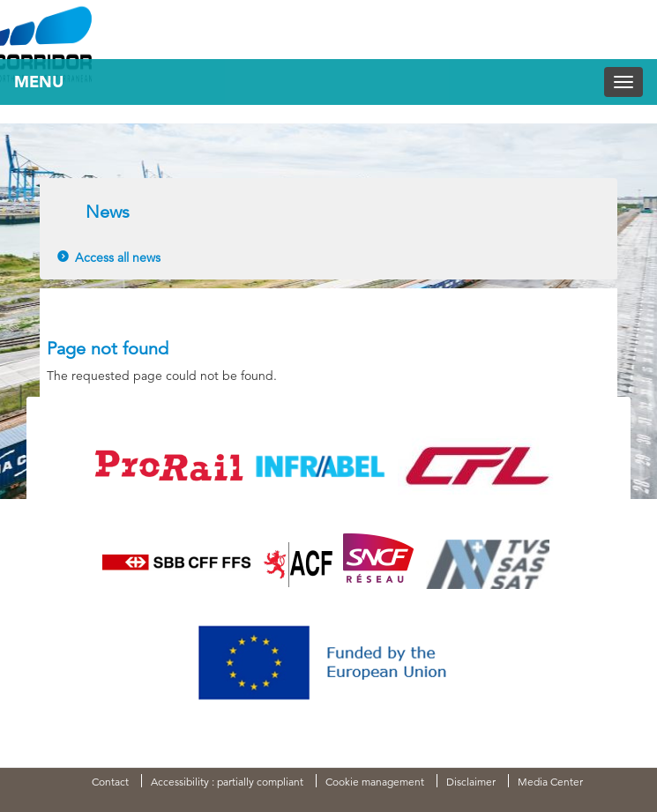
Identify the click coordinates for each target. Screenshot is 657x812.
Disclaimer (471, 782)
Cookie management (375, 782)
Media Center (550, 782)
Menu (39, 82)
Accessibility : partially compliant (227, 782)
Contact (110, 782)
